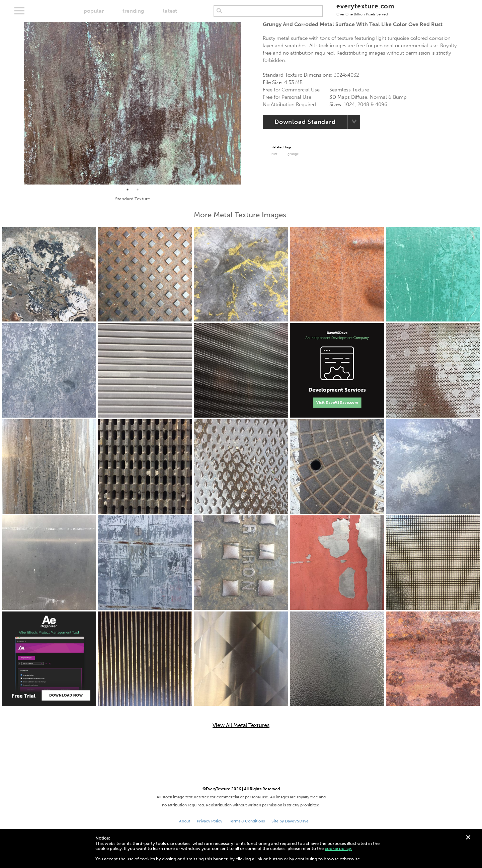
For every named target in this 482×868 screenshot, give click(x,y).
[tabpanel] (133, 103)
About (185, 821)
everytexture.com (365, 9)
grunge (293, 154)
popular (94, 11)
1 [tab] (128, 190)
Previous (19, 103)
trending (133, 11)
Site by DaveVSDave (290, 821)
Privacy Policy (210, 821)
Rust (274, 154)
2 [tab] (138, 190)
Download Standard (305, 122)
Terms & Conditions (247, 821)
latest (170, 11)
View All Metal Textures (241, 725)
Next (246, 103)
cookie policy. (338, 848)
